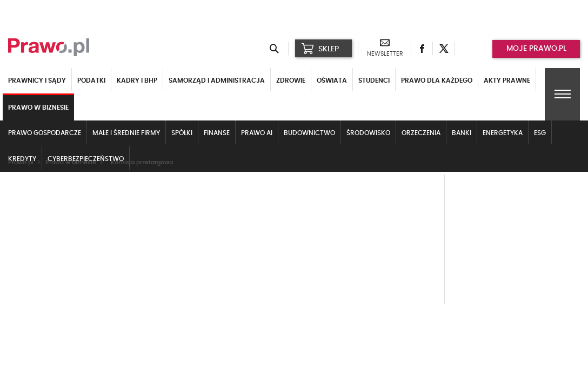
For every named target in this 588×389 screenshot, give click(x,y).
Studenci (374, 81)
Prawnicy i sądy (37, 81)
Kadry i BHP (137, 81)
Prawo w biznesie (38, 108)
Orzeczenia (421, 133)
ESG (540, 133)
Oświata (332, 81)
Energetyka (503, 133)
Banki (462, 133)
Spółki (182, 133)
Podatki (91, 81)
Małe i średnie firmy (126, 133)
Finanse (217, 133)
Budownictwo (309, 133)
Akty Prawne (507, 81)
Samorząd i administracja (217, 81)
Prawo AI (257, 133)
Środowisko (368, 133)
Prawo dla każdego (437, 81)
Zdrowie (291, 81)
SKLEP (320, 49)
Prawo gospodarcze (45, 133)
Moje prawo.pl (536, 49)
